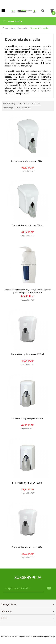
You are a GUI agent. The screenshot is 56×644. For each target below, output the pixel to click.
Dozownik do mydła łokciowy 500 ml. (28, 225)
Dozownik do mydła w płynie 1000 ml (28, 547)
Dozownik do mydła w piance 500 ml (28, 418)
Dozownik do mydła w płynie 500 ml (28, 483)
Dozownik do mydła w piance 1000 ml (28, 354)
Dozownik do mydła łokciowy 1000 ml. (28, 161)
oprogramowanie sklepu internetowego (32, 636)
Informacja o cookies (9, 636)
